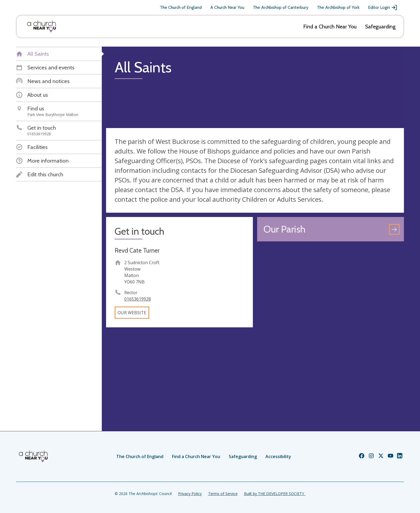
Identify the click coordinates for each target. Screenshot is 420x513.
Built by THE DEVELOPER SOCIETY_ (275, 494)
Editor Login (383, 8)
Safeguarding (380, 27)
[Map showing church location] (331, 319)
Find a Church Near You (330, 27)
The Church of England (181, 7)
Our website (132, 313)
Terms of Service (223, 494)
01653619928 (138, 299)
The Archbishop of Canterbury (281, 7)
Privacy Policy (190, 494)
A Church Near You (227, 7)
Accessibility (278, 456)
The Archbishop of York (338, 7)
